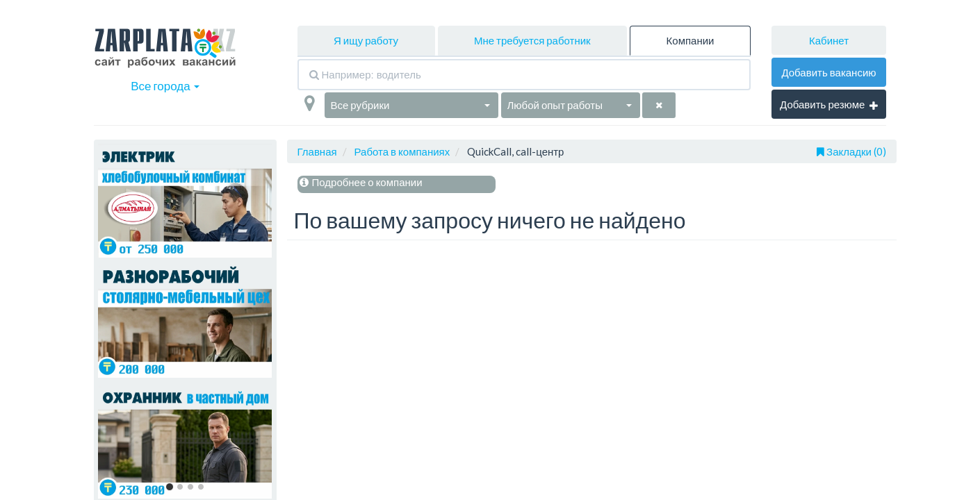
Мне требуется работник (532, 40)
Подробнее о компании (360, 182)
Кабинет (829, 40)
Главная (317, 151)
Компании (691, 40)
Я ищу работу (366, 40)
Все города (165, 86)
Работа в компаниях (402, 151)
